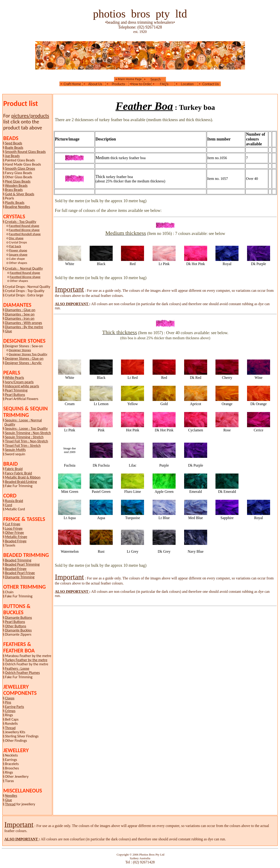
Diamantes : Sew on (20, 314)
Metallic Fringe (16, 537)
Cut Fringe (13, 524)
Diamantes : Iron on (20, 318)
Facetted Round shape (24, 226)
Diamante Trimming (20, 577)
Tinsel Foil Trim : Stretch (23, 446)
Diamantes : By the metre (24, 327)
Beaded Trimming (18, 560)
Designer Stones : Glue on (24, 358)
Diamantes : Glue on (20, 310)
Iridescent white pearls (22, 386)
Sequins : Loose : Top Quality (26, 428)
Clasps (10, 698)
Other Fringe (15, 533)
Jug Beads (12, 156)
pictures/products (30, 116)
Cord (9, 505)
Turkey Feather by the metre (26, 660)
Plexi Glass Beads (18, 181)
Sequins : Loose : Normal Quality (23, 422)
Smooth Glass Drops (20, 168)
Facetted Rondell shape (25, 234)
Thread (10, 728)
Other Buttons (16, 626)
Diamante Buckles (18, 630)
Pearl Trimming (16, 390)
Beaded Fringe (16, 541)
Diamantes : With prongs (24, 323)
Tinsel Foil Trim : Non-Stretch (27, 441)
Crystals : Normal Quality (24, 268)
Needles (11, 796)
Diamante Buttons (19, 618)
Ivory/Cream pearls (19, 382)
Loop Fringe (14, 528)
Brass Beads (14, 190)
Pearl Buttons (15, 395)
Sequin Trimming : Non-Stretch (28, 433)
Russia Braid (14, 501)
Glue (9, 331)
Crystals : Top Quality (21, 222)
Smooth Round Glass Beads (25, 152)
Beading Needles (18, 207)
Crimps (10, 711)
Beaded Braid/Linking (21, 482)
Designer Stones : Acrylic (23, 363)
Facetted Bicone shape (24, 230)
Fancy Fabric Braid (19, 473)
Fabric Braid (14, 469)
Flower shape (18, 250)
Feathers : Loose (17, 668)
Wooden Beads (16, 186)
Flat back (15, 246)
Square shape (18, 254)
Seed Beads (14, 143)
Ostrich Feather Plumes (22, 673)
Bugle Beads (14, 148)
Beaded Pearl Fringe (20, 573)
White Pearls (15, 378)
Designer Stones (20, 350)
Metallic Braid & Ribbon (23, 477)
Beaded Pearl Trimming (22, 564)
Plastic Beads (15, 203)
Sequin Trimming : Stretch (24, 437)
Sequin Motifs (15, 450)
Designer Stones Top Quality (28, 354)
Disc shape (16, 238)
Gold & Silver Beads (20, 194)
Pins (8, 702)
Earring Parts (15, 707)
